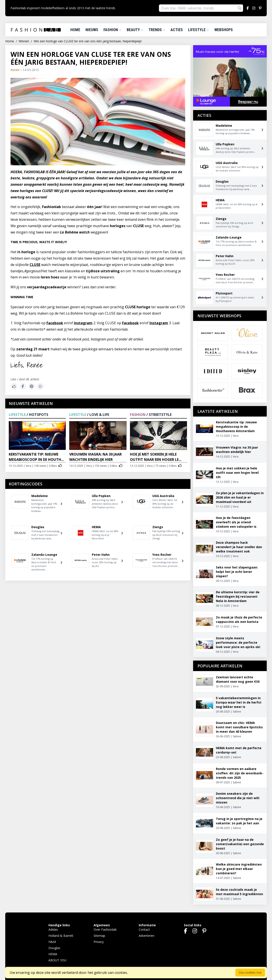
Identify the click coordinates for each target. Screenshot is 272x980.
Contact (144, 929)
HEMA (53, 954)
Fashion (112, 30)
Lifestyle (199, 30)
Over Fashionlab (105, 929)
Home (75, 30)
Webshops (224, 30)
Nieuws (92, 30)
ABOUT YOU (57, 960)
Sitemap (99, 936)
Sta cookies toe (250, 972)
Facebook (55, 323)
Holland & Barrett (61, 936)
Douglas (54, 948)
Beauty (135, 30)
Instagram (83, 323)
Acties (177, 30)
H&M (52, 942)
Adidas (53, 929)
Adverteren (147, 936)
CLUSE (35, 265)
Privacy (99, 942)
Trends (157, 30)
